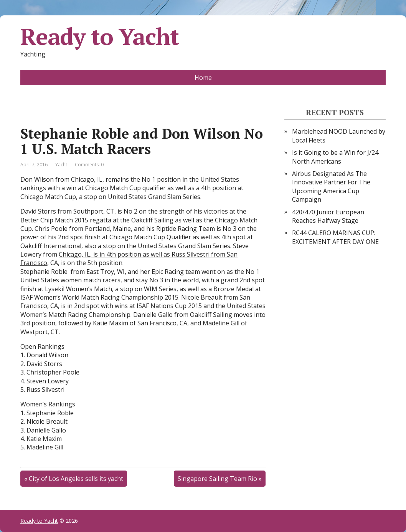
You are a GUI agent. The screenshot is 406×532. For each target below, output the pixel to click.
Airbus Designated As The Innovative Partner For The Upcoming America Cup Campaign (331, 186)
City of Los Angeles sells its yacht (76, 479)
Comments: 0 (89, 165)
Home (203, 78)
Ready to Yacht (100, 36)
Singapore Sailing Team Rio (217, 479)
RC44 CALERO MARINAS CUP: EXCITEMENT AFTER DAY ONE (335, 237)
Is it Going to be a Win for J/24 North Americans (335, 157)
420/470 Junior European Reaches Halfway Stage (328, 216)
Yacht (61, 165)
